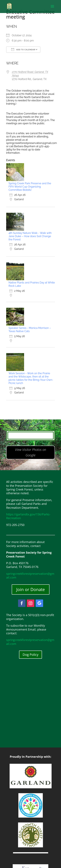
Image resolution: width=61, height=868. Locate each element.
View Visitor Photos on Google (30, 452)
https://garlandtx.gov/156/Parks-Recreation (28, 516)
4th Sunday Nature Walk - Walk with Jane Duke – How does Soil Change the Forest (30, 236)
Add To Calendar (23, 49)
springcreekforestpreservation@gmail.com (30, 575)
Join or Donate (31, 589)
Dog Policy (30, 655)
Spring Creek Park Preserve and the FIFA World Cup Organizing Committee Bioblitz (30, 187)
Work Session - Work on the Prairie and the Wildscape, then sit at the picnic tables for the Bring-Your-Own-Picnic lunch (31, 378)
